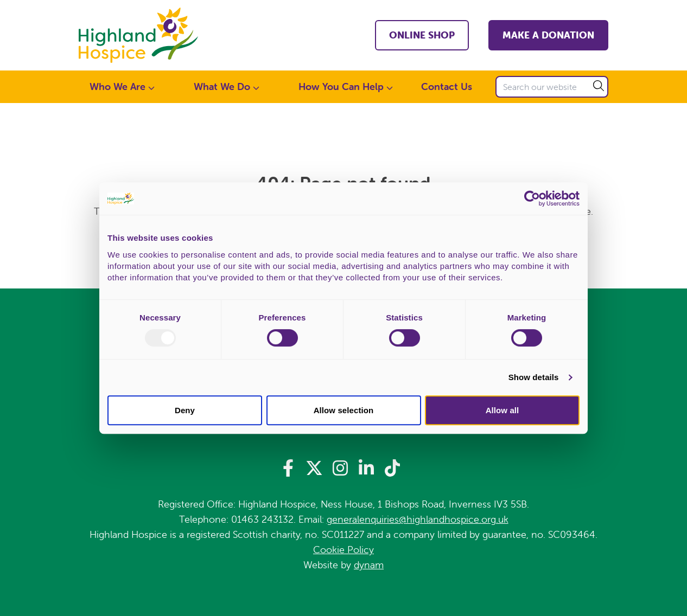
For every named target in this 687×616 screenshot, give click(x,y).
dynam (369, 565)
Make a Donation (548, 35)
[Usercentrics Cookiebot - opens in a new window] (532, 198)
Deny (185, 410)
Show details (534, 377)
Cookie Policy (343, 550)
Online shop (422, 35)
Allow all (502, 410)
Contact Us (447, 86)
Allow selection (344, 410)
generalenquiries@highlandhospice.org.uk (418, 519)
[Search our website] (552, 87)
